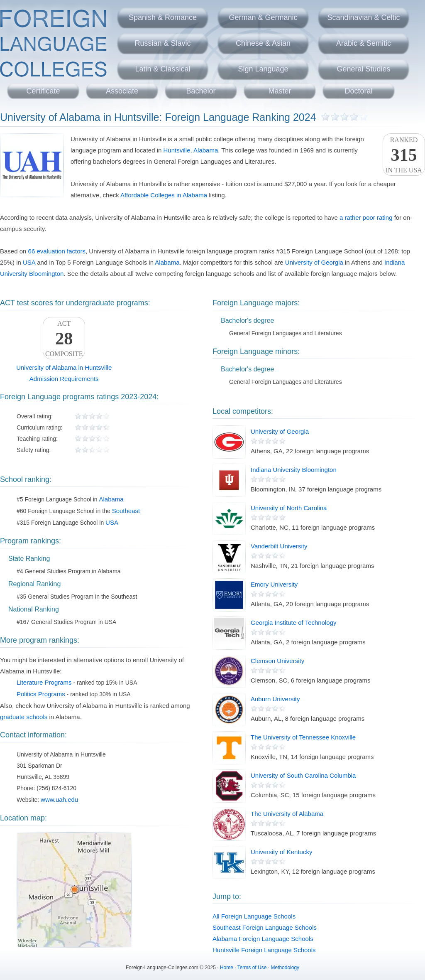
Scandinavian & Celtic (363, 17)
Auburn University (275, 699)
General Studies (363, 69)
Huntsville (177, 150)
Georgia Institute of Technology (294, 623)
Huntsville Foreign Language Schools (264, 950)
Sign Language (263, 69)
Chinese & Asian (263, 43)
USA (29, 262)
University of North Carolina (289, 508)
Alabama (206, 150)
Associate (122, 91)
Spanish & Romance (163, 17)
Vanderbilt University (279, 546)
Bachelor (201, 91)
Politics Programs (41, 694)
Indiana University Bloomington (294, 470)
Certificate (43, 91)
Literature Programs (44, 682)
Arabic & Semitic (364, 43)
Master (280, 91)
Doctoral (358, 91)
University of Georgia (314, 262)
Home (227, 968)
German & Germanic (263, 17)
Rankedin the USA (404, 155)
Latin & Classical (162, 69)
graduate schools (24, 717)
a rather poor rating (366, 217)
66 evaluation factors (57, 251)
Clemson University (277, 661)
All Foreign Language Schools (254, 916)
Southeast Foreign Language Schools (265, 927)
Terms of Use (252, 968)
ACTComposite (64, 339)
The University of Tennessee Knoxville (303, 737)
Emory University (274, 584)
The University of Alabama (287, 814)
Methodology (285, 968)
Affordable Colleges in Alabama (164, 195)
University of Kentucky (281, 852)
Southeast (126, 511)
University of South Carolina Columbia (303, 775)
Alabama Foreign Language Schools (263, 939)
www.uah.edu (59, 799)
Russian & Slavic (162, 43)
